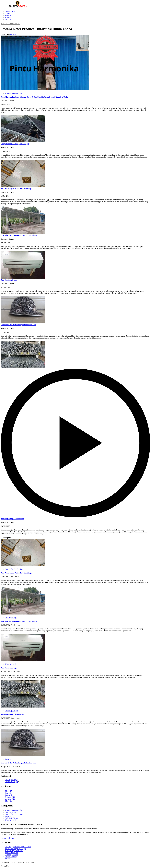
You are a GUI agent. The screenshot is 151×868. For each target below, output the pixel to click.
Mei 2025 (9, 791)
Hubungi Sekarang (7, 838)
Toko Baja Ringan (12, 711)
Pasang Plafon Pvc (12, 853)
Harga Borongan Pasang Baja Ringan (15, 144)
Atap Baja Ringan (12, 855)
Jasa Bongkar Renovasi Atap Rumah (18, 847)
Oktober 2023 (10, 797)
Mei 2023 (9, 801)
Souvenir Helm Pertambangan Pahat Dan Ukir (18, 325)
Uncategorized (10, 664)
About (7, 14)
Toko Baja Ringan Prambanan (12, 519)
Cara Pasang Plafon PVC (14, 851)
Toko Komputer (11, 857)
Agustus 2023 (10, 799)
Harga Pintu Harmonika (14, 93)
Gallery (8, 17)
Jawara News (10, 12)
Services (8, 19)
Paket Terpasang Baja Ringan (16, 849)
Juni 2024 (9, 793)
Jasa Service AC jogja (9, 280)
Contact (8, 16)
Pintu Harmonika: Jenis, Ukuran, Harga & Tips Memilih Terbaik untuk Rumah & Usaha (35, 97)
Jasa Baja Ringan (11, 618)
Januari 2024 (10, 795)
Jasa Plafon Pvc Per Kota (14, 569)
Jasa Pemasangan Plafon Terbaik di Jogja (17, 189)
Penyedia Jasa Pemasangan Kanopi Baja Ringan (19, 235)
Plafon (8, 859)
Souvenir (8, 759)
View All (13, 34)
